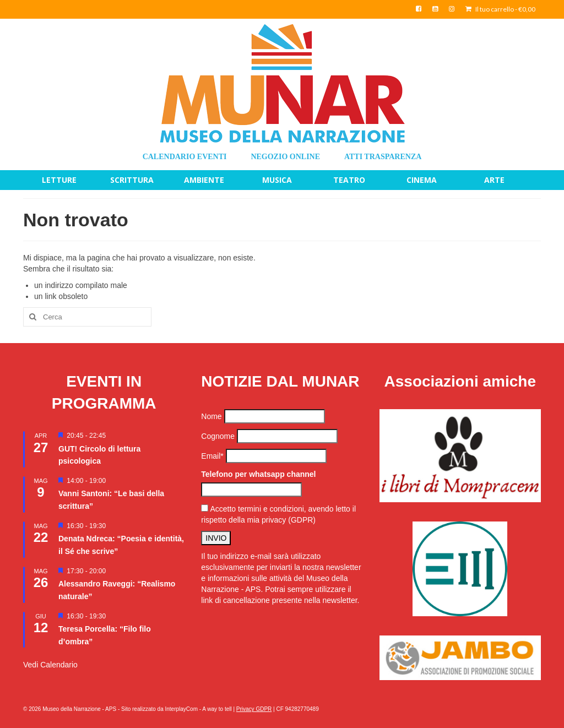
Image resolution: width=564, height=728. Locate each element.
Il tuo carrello (500, 9)
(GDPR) (302, 520)
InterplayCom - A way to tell (199, 709)
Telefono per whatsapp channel (258, 474)
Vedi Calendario (50, 665)
